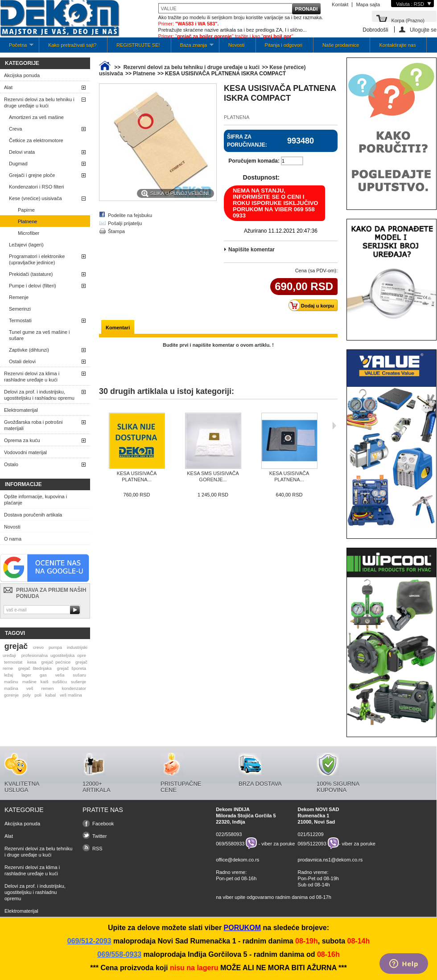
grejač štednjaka (35, 668)
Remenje (19, 297)
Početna (17, 47)
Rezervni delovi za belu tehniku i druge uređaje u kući (39, 103)
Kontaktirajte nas (397, 45)
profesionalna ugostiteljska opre (54, 655)
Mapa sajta (368, 4)
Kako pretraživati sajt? (72, 45)
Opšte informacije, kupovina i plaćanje (35, 500)
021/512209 (311, 834)
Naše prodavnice (341, 45)
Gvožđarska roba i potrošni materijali (33, 425)
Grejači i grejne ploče (32, 175)
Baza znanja (192, 47)
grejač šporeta (71, 668)
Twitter (99, 836)
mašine (29, 682)
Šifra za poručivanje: (247, 141)
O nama (13, 539)
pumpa (55, 647)
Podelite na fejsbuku (130, 215)
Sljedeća (334, 426)
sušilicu (60, 682)
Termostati (20, 320)
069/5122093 (312, 843)
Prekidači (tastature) (31, 274)
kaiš (45, 682)
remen (48, 688)
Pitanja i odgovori (284, 45)
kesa (32, 662)
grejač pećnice (56, 662)
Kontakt (340, 4)
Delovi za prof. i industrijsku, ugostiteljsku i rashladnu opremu (39, 395)
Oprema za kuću (22, 440)
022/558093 (229, 834)
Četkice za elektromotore (36, 140)
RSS (97, 849)
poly (27, 695)
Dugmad (18, 164)
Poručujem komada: (254, 161)
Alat (8, 87)
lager (26, 675)
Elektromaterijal (21, 410)
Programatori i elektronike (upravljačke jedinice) (37, 259)
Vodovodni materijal (25, 452)
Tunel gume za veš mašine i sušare (39, 335)
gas (43, 675)
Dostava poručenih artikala (33, 515)
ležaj (8, 675)
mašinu (11, 682)
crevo (38, 647)
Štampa (116, 231)
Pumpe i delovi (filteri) (33, 286)
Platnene (27, 221)
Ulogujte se (423, 30)
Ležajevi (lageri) (26, 245)
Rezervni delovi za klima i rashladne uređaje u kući (32, 377)
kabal (51, 695)
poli (38, 695)
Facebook (103, 824)
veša (60, 675)
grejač (16, 646)
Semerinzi (20, 309)
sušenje (78, 682)
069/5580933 (230, 843)
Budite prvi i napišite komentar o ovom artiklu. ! (218, 345)
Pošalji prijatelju (125, 223)
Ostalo (11, 464)
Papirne (26, 210)
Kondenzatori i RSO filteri (37, 187)
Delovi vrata (22, 152)
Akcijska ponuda (22, 75)
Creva (15, 129)
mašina (11, 688)
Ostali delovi (22, 361)
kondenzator (74, 688)
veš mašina (71, 695)
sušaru (79, 675)
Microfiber (29, 233)
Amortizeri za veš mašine (36, 117)
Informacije (23, 484)
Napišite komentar (251, 250)
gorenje (11, 695)
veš (30, 688)
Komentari (118, 328)
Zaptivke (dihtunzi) (29, 350)
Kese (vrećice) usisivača (35, 198)
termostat (13, 662)
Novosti (237, 45)
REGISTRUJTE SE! (138, 45)
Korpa (408, 20)
